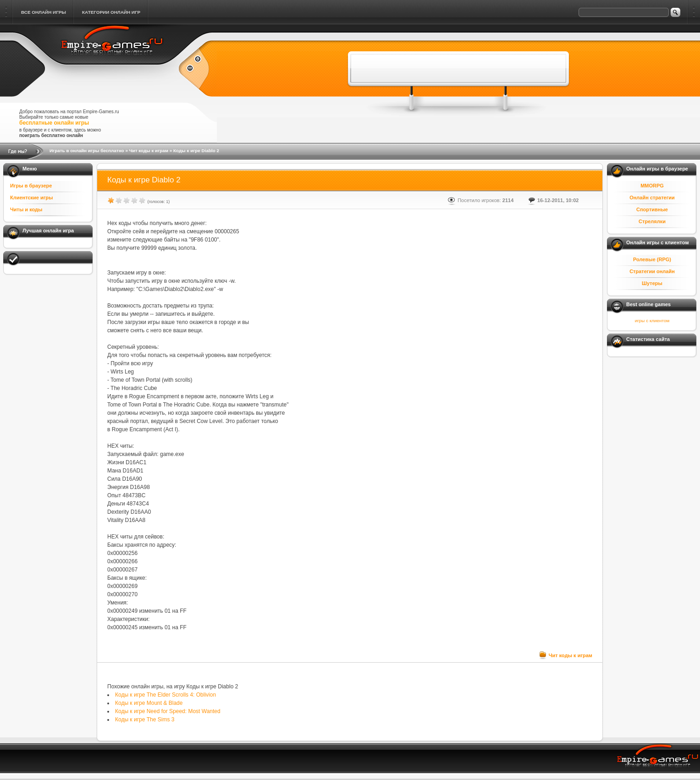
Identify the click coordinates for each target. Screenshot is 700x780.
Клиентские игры (31, 198)
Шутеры (652, 283)
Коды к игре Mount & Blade (149, 703)
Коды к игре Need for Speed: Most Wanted (168, 711)
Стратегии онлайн (652, 271)
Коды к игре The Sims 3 (145, 720)
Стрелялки (652, 221)
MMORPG (652, 186)
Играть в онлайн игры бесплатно (87, 151)
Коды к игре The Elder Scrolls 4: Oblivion (165, 695)
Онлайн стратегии (652, 198)
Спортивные (652, 209)
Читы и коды (26, 209)
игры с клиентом (652, 321)
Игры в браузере (31, 186)
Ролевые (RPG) (652, 259)
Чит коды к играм (149, 151)
